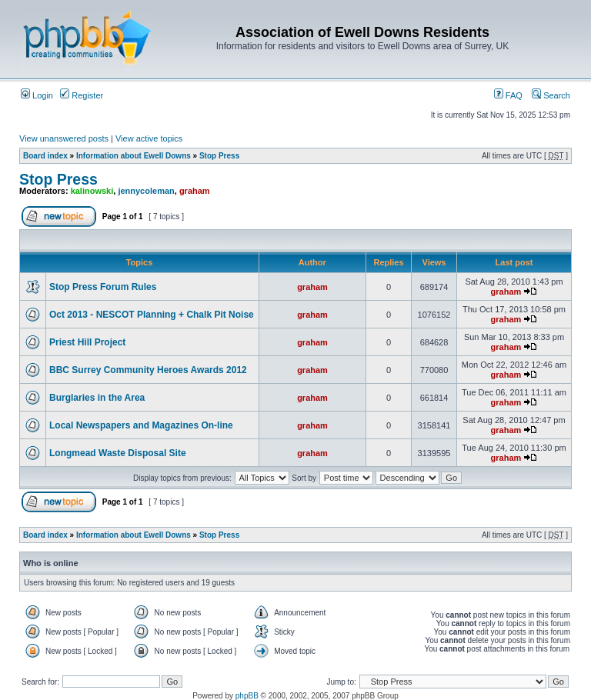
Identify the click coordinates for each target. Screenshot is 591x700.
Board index (45, 156)
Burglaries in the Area (97, 398)
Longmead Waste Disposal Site (118, 453)
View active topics (149, 138)
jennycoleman (146, 191)
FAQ (508, 95)
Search (551, 95)
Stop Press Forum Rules (103, 287)
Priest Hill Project (87, 342)
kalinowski (92, 191)
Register (82, 95)
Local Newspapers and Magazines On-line (141, 425)
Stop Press (219, 156)
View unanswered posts (64, 138)
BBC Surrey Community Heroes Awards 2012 (148, 370)
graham (195, 191)
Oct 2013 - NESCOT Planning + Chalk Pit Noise (152, 315)
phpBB (247, 696)
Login (37, 95)
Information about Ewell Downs (134, 156)
